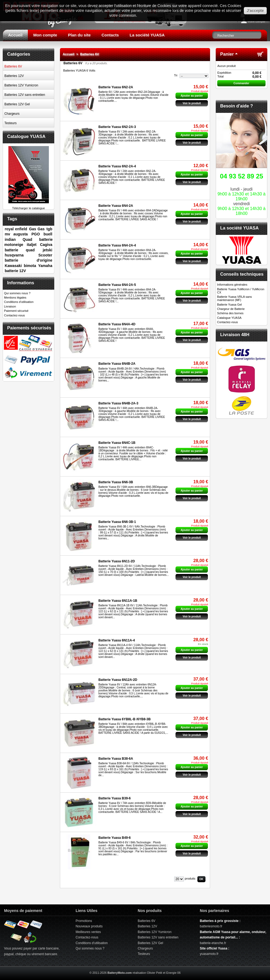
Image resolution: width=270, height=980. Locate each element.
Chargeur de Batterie (231, 309)
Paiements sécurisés (29, 328)
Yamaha (45, 266)
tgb (49, 229)
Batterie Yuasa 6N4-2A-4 (117, 245)
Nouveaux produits (89, 926)
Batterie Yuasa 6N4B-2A (117, 364)
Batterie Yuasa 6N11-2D (117, 561)
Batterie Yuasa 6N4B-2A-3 (119, 403)
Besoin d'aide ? (237, 106)
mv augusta (16, 234)
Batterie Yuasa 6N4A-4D (117, 324)
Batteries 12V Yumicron (21, 85)
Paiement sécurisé (16, 311)
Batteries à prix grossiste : (220, 921)
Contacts (110, 35)
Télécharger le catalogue (29, 207)
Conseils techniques (242, 274)
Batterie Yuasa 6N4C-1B (117, 443)
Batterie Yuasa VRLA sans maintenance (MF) (234, 298)
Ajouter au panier (192, 650)
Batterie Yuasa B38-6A (116, 759)
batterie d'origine (28, 260)
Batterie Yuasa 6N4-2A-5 (117, 285)
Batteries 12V (14, 76)
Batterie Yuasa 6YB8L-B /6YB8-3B (125, 719)
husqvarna (14, 255)
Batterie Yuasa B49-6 (115, 838)
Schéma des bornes (230, 313)
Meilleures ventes (88, 932)
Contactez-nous (14, 315)
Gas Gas (37, 229)
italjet (32, 245)
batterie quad (20, 250)
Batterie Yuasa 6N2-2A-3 (117, 127)
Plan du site (79, 35)
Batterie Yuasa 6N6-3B (116, 482)
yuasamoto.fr (209, 954)
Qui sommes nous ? (17, 293)
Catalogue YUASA (26, 136)
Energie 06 (173, 973)
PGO (36, 234)
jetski (47, 250)
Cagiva (46, 245)
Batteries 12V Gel (17, 104)
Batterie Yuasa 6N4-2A (116, 206)
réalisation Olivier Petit (147, 973)
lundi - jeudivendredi (242, 193)
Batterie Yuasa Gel (230, 305)
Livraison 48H (235, 334)
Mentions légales (15, 298)
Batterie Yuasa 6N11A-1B (118, 601)
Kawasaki (13, 266)
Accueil (15, 35)
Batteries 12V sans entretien (25, 95)
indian (10, 239)
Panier (227, 54)
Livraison (10, 306)
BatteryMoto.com (120, 973)
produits (190, 878)
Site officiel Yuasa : (215, 948)
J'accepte (255, 11)
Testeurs (10, 123)
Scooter (45, 255)
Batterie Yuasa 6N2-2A (116, 87)
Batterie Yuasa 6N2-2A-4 (117, 166)
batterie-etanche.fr (213, 943)
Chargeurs (12, 114)
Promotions (84, 921)
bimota (30, 266)
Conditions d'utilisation (19, 302)
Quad (27, 239)
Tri (175, 75)
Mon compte (45, 35)
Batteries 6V (13, 66)
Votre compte (256, 21)
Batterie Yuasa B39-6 (115, 798)
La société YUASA (147, 35)
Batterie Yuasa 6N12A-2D (118, 680)
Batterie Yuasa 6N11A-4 (117, 640)
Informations (21, 283)
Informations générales (232, 285)
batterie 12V (15, 271)
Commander (241, 83)
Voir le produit (192, 103)
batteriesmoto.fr (211, 926)
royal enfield (16, 229)
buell (48, 234)
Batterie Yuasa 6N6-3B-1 (117, 522)
